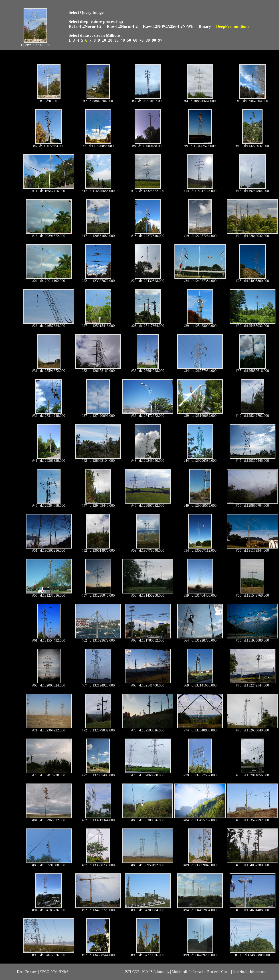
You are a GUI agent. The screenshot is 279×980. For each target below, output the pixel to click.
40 (123, 40)
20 (110, 40)
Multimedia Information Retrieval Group (201, 972)
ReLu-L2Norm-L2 (85, 26)
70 (141, 40)
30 (116, 40)
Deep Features (27, 972)
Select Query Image (86, 12)
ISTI (128, 972)
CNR (136, 972)
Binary (205, 26)
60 (135, 40)
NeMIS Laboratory (156, 972)
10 (104, 40)
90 (154, 40)
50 (129, 40)
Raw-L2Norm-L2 (122, 26)
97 (160, 40)
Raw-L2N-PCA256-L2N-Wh (168, 26)
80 (148, 40)
